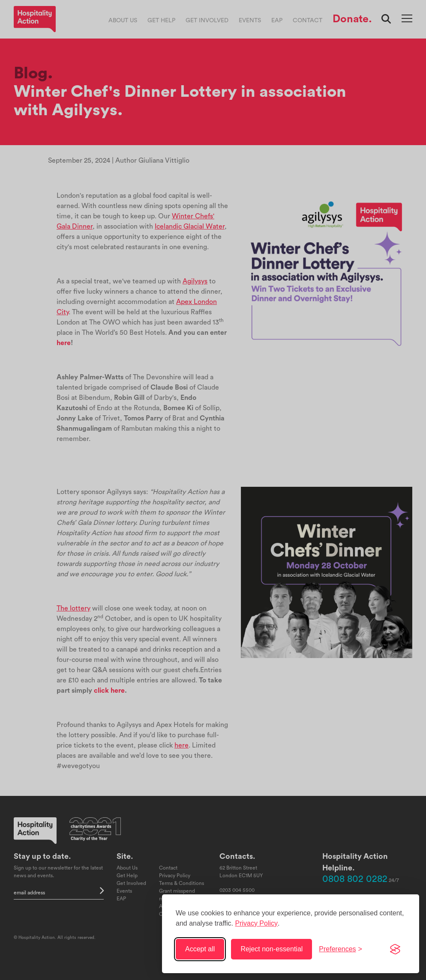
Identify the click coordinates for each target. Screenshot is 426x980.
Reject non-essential (271, 949)
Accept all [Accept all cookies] (200, 949)
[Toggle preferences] (340, 949)
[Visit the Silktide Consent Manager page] (395, 949)
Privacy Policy (256, 923)
